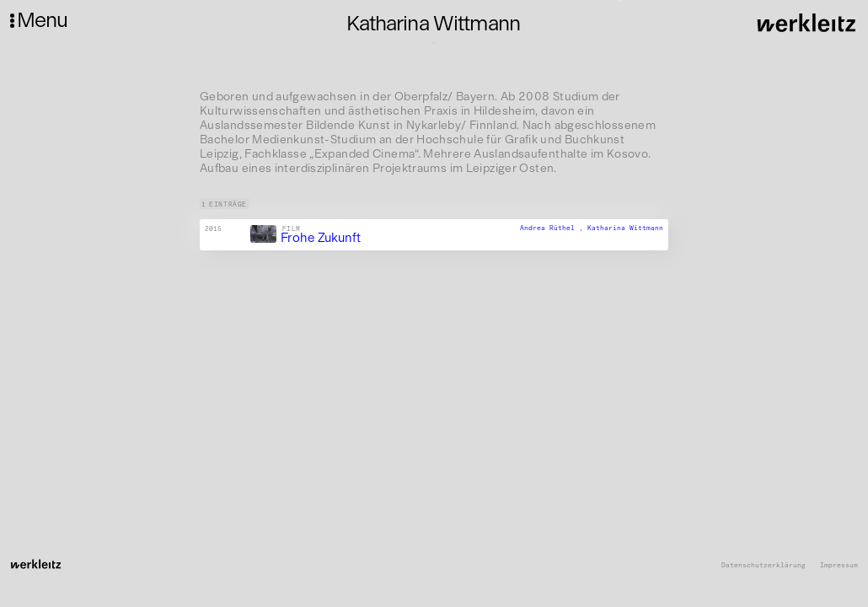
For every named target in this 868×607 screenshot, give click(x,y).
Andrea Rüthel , (554, 228)
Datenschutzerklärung (764, 565)
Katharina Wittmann (625, 228)
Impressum (839, 565)
